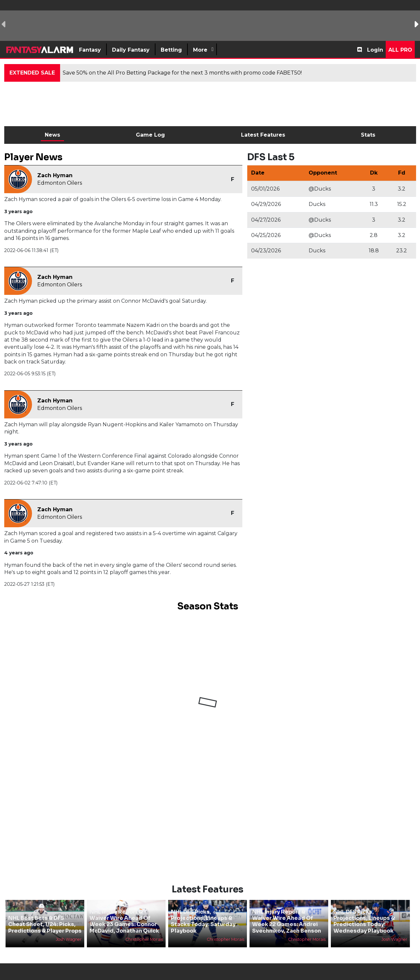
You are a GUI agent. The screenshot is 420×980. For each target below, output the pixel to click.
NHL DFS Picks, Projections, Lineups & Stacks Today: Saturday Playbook (203, 921)
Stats (368, 135)
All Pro (400, 50)
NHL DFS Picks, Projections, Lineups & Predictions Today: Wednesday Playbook (364, 921)
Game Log (150, 135)
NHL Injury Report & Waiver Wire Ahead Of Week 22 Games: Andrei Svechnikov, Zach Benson (287, 921)
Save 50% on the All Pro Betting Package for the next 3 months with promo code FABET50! (182, 73)
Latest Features (263, 135)
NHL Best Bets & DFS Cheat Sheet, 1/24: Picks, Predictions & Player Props (45, 924)
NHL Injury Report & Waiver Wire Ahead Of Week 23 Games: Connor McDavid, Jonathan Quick (124, 921)
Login (375, 50)
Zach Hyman (55, 175)
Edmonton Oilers (60, 183)
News (52, 135)
